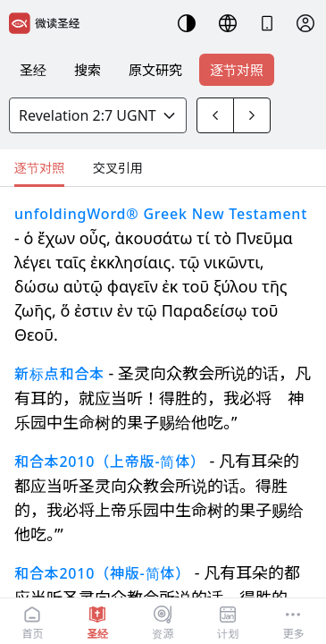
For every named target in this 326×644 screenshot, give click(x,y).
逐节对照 (237, 70)
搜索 (88, 70)
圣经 (33, 70)
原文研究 (155, 70)
